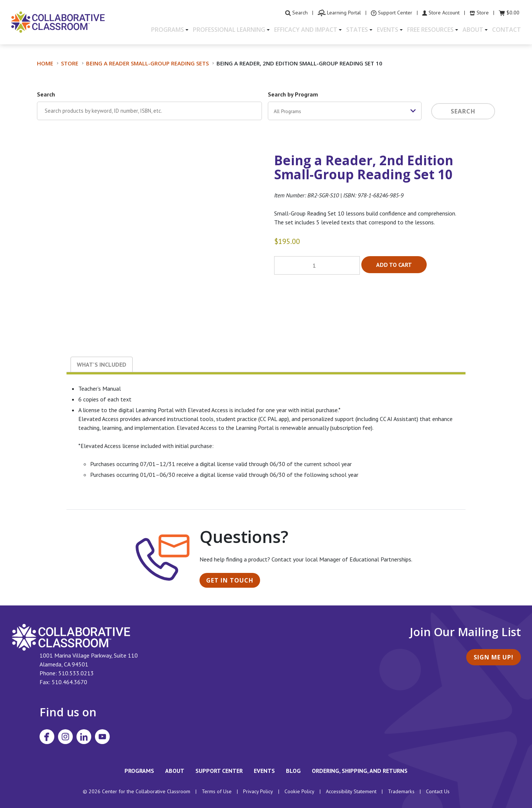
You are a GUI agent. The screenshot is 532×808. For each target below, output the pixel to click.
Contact (507, 30)
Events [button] (388, 30)
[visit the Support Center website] (392, 13)
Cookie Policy (299, 791)
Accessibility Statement (351, 791)
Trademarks (401, 791)
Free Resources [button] (430, 30)
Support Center (219, 771)
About (175, 771)
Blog (293, 771)
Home (45, 63)
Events (264, 771)
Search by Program (293, 94)
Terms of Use (217, 791)
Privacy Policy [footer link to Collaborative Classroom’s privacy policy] (258, 791)
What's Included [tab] (102, 364)
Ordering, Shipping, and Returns (360, 771)
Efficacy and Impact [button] (306, 30)
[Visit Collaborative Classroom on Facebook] (47, 737)
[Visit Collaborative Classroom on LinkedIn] (84, 737)
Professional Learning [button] (229, 30)
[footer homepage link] (71, 637)
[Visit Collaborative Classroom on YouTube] (102, 737)
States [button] (357, 30)
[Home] (58, 21)
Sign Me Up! (494, 657)
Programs (139, 771)
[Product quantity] (317, 265)
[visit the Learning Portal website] (339, 13)
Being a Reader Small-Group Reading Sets (147, 63)
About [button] (473, 30)
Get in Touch (230, 580)
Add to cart (394, 265)
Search (46, 94)
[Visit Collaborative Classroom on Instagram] (65, 737)
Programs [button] (168, 30)
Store (70, 63)
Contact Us (438, 791)
